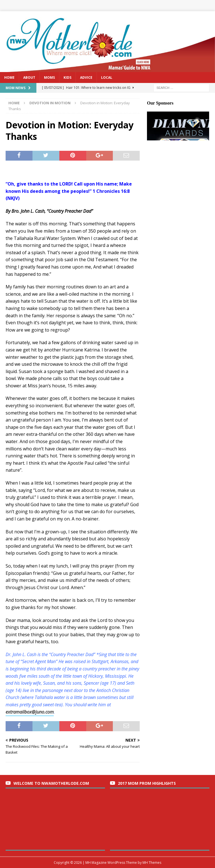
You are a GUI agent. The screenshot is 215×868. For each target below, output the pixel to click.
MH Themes (152, 863)
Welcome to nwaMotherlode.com (51, 783)
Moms (49, 77)
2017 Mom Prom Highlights (147, 783)
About (29, 77)
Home (9, 77)
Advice (86, 77)
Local (107, 77)
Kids (67, 77)
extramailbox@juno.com (30, 712)
